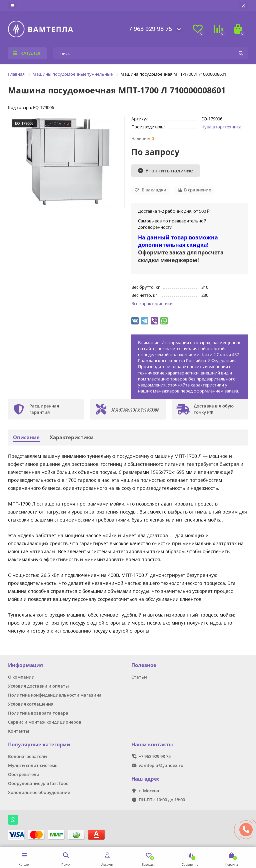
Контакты (19, 731)
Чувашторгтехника (221, 127)
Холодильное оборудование (39, 792)
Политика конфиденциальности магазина (55, 695)
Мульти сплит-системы (33, 765)
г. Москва (149, 791)
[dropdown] (12, 6)
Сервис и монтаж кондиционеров (45, 722)
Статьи (139, 677)
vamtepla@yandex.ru (161, 765)
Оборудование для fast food (38, 783)
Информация (25, 665)
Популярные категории (39, 744)
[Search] (151, 53)
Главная (16, 74)
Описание (26, 437)
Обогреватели (24, 774)
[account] (244, 6)
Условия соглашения (31, 704)
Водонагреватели (27, 756)
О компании (21, 677)
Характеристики (72, 437)
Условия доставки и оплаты (38, 686)
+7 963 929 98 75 (149, 29)
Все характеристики (152, 303)
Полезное (144, 665)
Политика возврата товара (38, 713)
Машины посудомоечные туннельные (72, 74)
